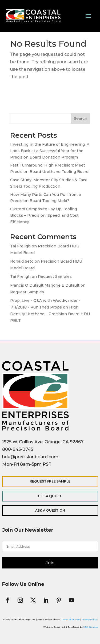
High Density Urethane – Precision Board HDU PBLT (50, 314)
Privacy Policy (89, 619)
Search (81, 118)
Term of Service (71, 619)
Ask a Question (50, 510)
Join (50, 563)
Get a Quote (50, 496)
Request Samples (55, 276)
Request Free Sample (50, 481)
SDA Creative (91, 627)
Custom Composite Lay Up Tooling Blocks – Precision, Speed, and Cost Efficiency (44, 215)
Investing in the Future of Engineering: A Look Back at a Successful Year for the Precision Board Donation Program (50, 151)
